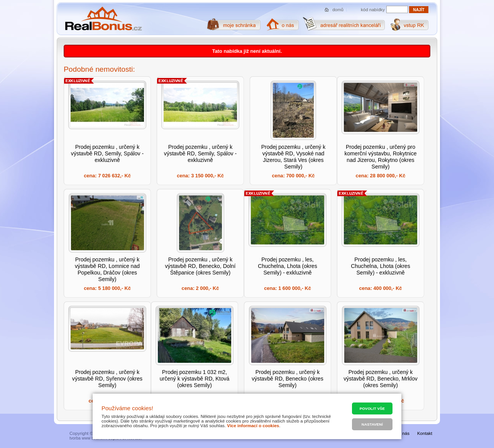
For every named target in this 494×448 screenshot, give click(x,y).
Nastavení (372, 424)
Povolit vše (372, 408)
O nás (403, 433)
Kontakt (425, 433)
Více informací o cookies (253, 426)
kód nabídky (373, 10)
